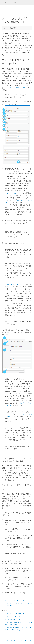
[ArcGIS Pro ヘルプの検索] (15, 2)
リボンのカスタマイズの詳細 (15, 600)
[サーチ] (32, 2)
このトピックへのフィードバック (21, 641)
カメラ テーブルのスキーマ (14, 616)
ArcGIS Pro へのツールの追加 (16, 88)
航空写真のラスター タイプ (14, 619)
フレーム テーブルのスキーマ (15, 613)
